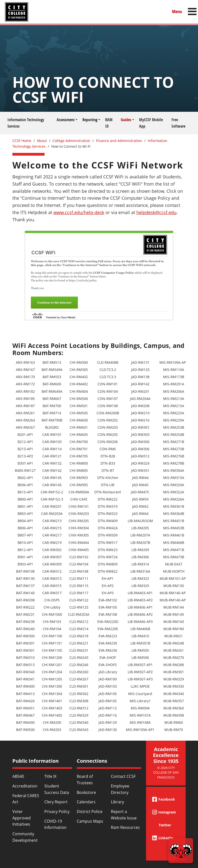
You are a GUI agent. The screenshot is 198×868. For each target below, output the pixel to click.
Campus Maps (90, 821)
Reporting (90, 120)
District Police (90, 812)
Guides (126, 120)
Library (117, 802)
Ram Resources (125, 827)
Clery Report (56, 802)
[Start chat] (181, 851)
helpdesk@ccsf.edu (156, 212)
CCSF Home (22, 141)
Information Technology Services (26, 123)
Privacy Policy (57, 812)
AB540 (18, 776)
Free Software (178, 123)
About (42, 141)
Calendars (86, 802)
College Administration (71, 141)
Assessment (66, 120)
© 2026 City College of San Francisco (166, 772)
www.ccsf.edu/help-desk (79, 212)
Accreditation (25, 786)
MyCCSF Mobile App (151, 123)
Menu (177, 12)
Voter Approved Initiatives (22, 818)
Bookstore (86, 792)
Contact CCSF (123, 776)
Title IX (50, 776)
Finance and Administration (119, 141)
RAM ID (109, 123)
